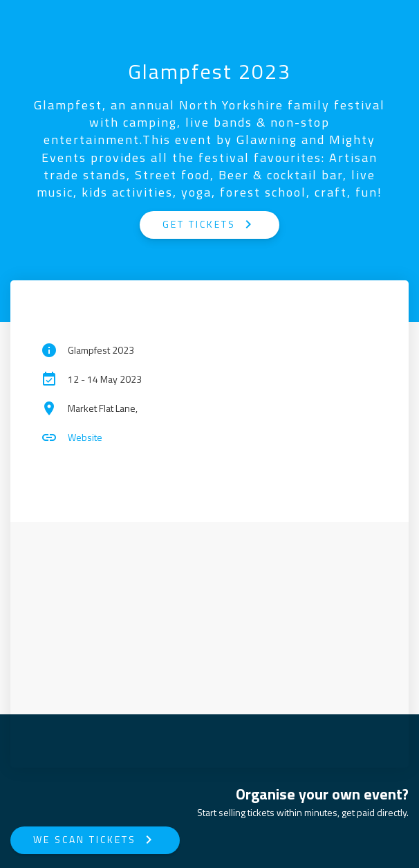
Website (85, 437)
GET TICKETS (209, 224)
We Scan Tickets (95, 840)
